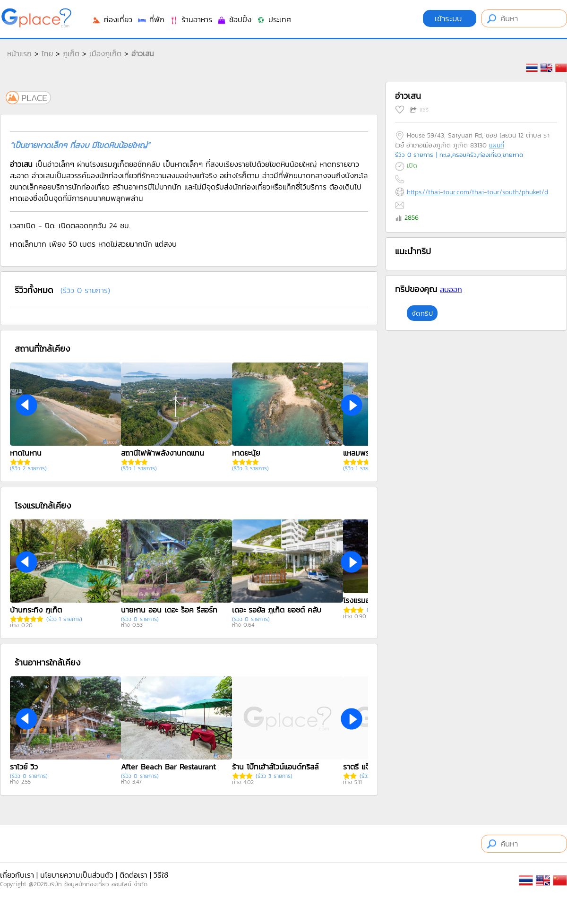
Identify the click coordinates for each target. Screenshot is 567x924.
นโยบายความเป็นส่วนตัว (77, 875)
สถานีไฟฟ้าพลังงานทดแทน (163, 453)
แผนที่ (497, 145)
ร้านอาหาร (191, 19)
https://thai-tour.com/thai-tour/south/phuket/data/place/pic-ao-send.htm (480, 192)
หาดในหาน (26, 453)
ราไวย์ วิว (24, 767)
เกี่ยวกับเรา (17, 875)
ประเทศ (274, 19)
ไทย (47, 53)
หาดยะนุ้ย (246, 453)
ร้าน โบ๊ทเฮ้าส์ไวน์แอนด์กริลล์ (275, 767)
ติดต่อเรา (133, 875)
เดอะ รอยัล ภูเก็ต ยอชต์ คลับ (277, 610)
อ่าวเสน (143, 53)
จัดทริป (422, 313)
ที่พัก (151, 19)
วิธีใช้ (161, 875)
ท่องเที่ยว (112, 19)
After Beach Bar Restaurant (168, 767)
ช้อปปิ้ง (234, 19)
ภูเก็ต (71, 53)
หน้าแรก (19, 53)
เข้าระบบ (450, 18)
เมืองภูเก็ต (105, 53)
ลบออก (451, 289)
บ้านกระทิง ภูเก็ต (36, 610)
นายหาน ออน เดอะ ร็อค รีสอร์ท (169, 610)
